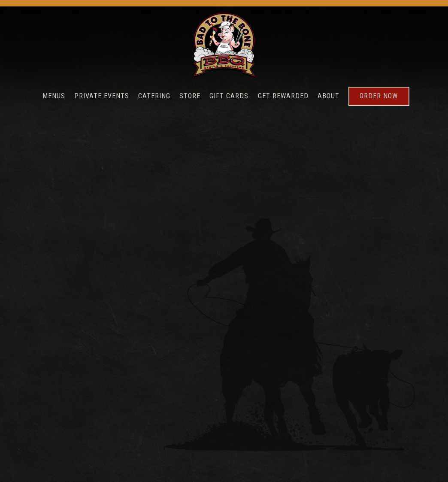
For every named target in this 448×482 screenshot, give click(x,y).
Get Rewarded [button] (283, 96)
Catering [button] (154, 96)
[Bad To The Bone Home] (224, 45)
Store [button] (190, 96)
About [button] (328, 96)
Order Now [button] (379, 96)
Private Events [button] (102, 96)
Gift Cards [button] (229, 96)
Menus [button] (54, 96)
